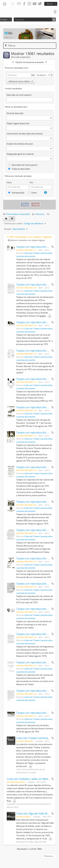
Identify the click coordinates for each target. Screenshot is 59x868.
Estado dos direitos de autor (20, 144)
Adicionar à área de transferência (53, 247)
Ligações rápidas (12, 4)
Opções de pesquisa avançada (29, 62)
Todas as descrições (19, 169)
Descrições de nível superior (23, 165)
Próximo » (49, 856)
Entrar (50, 4)
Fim (31, 182)
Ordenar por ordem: (14, 223)
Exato (32, 193)
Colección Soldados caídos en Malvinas (30, 779)
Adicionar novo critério (21, 81)
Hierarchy (38, 214)
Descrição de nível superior (19, 95)
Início (9, 182)
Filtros (10, 46)
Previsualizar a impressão (17, 214)
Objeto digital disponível (18, 123)
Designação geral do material (20, 154)
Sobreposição (16, 193)
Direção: (8, 229)
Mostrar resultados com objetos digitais (27, 240)
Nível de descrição (15, 113)
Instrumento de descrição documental (25, 134)
